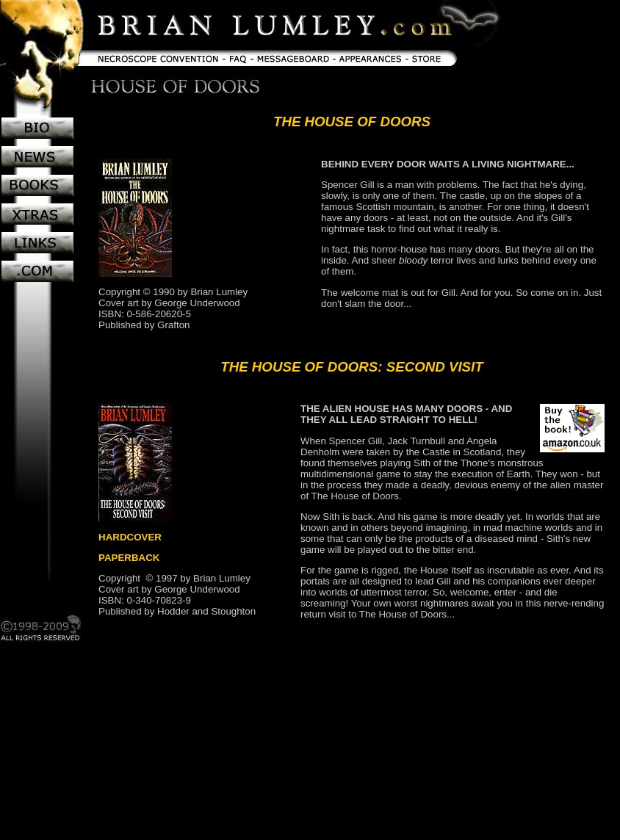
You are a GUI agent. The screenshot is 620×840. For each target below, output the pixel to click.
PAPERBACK (129, 558)
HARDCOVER (130, 537)
